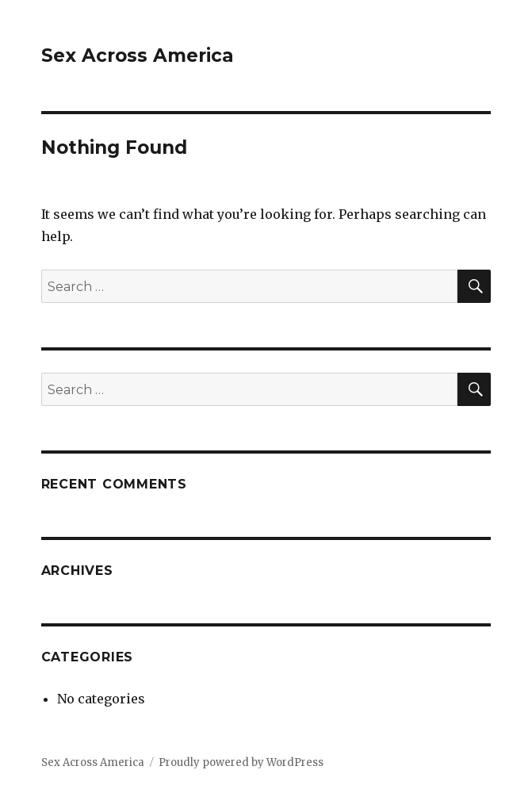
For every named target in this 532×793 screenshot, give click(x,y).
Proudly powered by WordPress (241, 762)
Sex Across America (138, 56)
